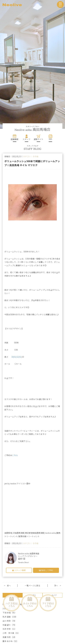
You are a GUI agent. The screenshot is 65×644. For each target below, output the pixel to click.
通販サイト (39, 139)
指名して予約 (46, 570)
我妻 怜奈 (7, 637)
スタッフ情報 (19, 570)
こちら (15, 455)
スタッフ (26, 139)
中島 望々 (7, 625)
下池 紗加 (7, 613)
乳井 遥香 (7, 617)
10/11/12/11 (16, 357)
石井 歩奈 (7, 629)
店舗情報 (15, 139)
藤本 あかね (8, 641)
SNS (50, 139)
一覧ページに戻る (32, 586)
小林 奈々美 (8, 633)
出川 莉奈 (7, 621)
